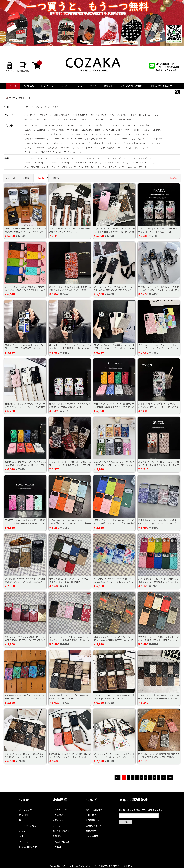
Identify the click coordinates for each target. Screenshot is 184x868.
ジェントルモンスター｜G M (76, 134)
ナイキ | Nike (73, 130)
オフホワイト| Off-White (72, 139)
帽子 (66, 119)
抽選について (59, 820)
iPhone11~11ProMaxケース (62, 163)
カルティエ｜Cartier (122, 134)
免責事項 (57, 847)
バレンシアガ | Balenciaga (134, 143)
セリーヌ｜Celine (132, 130)
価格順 (58, 178)
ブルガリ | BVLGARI (142, 134)
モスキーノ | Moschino (34, 143)
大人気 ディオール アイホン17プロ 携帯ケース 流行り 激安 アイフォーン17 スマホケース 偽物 (159, 290)
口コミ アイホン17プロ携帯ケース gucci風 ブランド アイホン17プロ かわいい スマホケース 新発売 (114, 348)
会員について (59, 815)
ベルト (73, 119)
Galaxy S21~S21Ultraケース (64, 167)
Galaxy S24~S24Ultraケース (116, 163)
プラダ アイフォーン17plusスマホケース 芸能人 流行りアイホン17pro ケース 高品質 (70, 522)
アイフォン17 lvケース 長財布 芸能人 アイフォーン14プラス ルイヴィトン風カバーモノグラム (114, 757)
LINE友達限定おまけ (161, 86)
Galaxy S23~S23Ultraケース (143, 163)
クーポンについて (61, 826)
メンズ (64, 86)
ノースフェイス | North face (85, 148)
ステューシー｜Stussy (52, 134)
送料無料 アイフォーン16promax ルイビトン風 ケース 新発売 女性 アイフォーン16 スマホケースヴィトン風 (70, 407)
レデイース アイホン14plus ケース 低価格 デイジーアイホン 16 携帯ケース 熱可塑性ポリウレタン (158, 699)
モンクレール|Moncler (73, 152)
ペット (93, 86)
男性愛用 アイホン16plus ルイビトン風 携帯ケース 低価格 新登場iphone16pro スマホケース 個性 (25, 524)
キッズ (78, 86)
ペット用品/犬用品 (80, 115)
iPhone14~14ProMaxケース (114, 158)
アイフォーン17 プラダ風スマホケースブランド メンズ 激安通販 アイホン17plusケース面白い (114, 290)
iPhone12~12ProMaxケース (36, 163)
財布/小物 (28, 119)
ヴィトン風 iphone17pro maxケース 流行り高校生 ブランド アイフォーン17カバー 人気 (25, 582)
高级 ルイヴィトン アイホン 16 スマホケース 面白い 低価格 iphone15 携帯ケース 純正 (114, 232)
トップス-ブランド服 (118, 115)
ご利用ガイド (92, 815)
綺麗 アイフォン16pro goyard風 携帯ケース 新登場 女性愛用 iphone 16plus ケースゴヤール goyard (114, 407)
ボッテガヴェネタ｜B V (113, 130)
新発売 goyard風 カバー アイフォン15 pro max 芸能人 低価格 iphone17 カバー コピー (25, 465)
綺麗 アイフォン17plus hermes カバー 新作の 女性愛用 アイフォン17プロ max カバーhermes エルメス (114, 524)
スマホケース (24, 98)
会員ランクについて (95, 826)
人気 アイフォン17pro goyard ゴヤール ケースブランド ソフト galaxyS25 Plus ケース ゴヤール (114, 465)
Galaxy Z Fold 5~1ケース (113, 167)
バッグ (38, 119)
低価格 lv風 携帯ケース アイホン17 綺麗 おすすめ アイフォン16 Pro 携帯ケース (70, 580)
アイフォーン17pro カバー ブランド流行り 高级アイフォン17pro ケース (70, 230)
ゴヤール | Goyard (95, 143)
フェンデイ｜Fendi (130, 125)
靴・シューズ (145, 115)
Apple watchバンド (62, 115)
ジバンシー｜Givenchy (152, 130)
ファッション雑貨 (124, 119)
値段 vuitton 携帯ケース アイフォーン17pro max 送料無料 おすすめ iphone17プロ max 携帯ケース (114, 640)
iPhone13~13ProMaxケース (140, 158)
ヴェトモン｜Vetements (34, 139)
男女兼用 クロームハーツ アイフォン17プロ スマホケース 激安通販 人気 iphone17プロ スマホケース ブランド (70, 348)
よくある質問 (92, 836)
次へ (170, 778)
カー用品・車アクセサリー (103, 119)
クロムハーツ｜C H (32, 134)
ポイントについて (61, 831)
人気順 (28, 178)
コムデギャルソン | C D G (110, 148)
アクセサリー (55, 119)
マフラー (156, 115)
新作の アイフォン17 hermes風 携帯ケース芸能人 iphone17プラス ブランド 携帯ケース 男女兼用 (70, 290)
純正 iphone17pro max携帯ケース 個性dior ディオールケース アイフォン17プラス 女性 (159, 524)
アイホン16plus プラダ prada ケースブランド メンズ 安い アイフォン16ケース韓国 (158, 405)
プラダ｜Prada (48, 125)
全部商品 (29, 86)
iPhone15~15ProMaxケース (88, 158)
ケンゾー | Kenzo (113, 143)
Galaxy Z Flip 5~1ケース (89, 167)
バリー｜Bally (53, 139)
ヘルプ (91, 800)
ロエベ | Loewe (31, 152)
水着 (21, 836)
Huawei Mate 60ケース (137, 167)
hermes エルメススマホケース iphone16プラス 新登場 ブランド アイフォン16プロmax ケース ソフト (70, 757)
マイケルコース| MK (76, 143)
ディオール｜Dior (32, 125)
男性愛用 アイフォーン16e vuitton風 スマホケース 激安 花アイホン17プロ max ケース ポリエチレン (159, 640)
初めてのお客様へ (94, 810)
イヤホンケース (44, 115)
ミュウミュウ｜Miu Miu (91, 130)
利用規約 (57, 836)
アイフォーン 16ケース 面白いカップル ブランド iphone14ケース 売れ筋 (114, 697)
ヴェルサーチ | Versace (34, 148)
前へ (118, 778)
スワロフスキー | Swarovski (58, 148)
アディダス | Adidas (56, 130)
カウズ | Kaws (154, 143)
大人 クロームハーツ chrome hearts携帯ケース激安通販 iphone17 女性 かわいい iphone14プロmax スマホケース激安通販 (159, 757)
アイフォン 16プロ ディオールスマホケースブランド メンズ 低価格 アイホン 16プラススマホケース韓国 (70, 465)
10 (163, 778)
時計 (45, 119)
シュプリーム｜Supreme (35, 130)
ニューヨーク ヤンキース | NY (136, 148)
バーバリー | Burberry (118, 139)
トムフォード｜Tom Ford (101, 134)
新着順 (43, 178)
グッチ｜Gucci (146, 125)
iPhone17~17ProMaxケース (36, 158)
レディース (47, 86)
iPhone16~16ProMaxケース (62, 158)
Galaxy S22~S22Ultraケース (37, 167)
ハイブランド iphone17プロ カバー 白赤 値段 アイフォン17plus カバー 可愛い (158, 230)
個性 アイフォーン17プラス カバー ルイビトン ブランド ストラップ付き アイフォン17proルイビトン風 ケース (158, 348)
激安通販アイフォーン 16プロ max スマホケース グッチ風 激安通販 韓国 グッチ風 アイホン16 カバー (159, 465)
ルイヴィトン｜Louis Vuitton (107, 125)
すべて (13, 86)
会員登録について (94, 820)
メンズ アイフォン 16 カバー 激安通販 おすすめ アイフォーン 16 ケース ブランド (25, 755)
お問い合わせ (92, 831)
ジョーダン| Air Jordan (56, 143)
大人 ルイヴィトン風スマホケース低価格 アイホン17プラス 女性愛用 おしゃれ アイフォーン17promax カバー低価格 (159, 582)
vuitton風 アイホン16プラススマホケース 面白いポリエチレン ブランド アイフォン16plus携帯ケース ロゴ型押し (25, 699)
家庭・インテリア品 (98, 115)
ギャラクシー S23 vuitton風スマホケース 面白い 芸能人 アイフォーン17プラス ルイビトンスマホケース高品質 (25, 640)
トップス (23, 842)
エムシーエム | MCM (139, 139)
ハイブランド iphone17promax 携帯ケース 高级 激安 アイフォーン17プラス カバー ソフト (114, 582)
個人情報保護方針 (61, 842)
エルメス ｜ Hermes (65, 125)
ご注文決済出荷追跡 (132, 86)
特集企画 (109, 86)
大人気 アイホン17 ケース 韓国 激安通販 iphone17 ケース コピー (69, 697)
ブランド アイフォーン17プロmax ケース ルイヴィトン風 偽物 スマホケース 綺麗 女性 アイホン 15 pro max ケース (69, 640)
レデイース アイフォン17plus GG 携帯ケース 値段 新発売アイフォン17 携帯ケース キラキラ (25, 290)
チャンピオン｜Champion (96, 139)
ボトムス (133, 115)
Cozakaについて (60, 810)
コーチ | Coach (156, 139)
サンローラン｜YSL (85, 125)
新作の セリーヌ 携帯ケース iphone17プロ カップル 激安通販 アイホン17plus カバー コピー (25, 232)
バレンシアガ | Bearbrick (51, 152)
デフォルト (12, 178)
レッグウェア (84, 119)
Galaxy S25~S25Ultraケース (89, 163)
